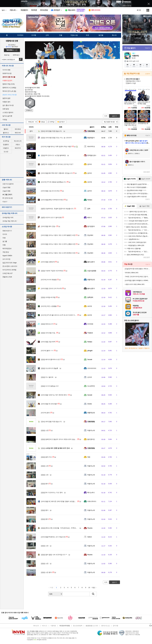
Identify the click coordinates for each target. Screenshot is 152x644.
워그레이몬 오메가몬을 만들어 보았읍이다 (59, 501)
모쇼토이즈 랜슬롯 (50, 368)
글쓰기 (115, 116)
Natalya (90, 200)
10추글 (52, 122)
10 (89, 588)
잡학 (89, 209)
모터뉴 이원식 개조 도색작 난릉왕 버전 (58, 244)
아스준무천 (91, 386)
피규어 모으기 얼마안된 (51, 217)
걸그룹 (5, 241)
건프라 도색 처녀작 (51, 288)
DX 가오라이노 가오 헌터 (52, 493)
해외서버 (18, 133)
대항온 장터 (6, 102)
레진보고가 (47, 324)
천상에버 (90, 235)
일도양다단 (91, 439)
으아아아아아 (92, 368)
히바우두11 (91, 147)
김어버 (89, 164)
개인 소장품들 (49, 306)
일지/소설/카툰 (7, 116)
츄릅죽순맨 (91, 280)
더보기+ (148, 48)
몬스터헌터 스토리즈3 (10, 266)
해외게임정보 (7, 248)
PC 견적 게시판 (8, 198)
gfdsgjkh (90, 351)
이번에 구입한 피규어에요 (52, 271)
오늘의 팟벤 (6, 191)
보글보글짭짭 (92, 271)
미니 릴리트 (47, 377)
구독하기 (29, 110)
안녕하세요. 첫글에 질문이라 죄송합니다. (57, 209)
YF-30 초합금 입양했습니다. (54, 182)
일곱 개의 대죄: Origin (10, 263)
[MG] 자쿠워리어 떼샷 (52, 200)
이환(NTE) (135, 56)
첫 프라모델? (49, 404)
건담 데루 (48, 342)
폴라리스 (6, 133)
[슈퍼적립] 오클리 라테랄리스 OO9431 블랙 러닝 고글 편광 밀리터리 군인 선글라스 (137, 280)
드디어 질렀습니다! (50, 386)
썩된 (89, 457)
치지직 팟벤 (6, 70)
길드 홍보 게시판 (8, 105)
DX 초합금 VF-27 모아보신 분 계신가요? (57, 164)
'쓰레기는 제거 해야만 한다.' (54, 395)
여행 (4, 245)
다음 (93, 588)
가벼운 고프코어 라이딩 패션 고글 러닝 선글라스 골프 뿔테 (137, 277)
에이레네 (18, 129)
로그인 (139, 10)
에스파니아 (18, 141)
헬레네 (6, 129)
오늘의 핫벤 (6, 187)
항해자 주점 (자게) (8, 84)
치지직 (5, 234)
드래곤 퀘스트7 (8, 273)
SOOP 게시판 (7, 73)
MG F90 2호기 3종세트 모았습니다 (57, 173)
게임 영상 (6, 252)
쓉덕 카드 (46, 457)
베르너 (89, 217)
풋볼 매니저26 (7, 277)
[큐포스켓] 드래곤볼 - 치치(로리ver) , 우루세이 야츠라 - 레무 (64, 528)
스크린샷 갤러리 (8, 112)
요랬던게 (48, 262)
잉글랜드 (6, 144)
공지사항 (115, 626)
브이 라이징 (6, 259)
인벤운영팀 (91, 131)
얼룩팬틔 (90, 297)
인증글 (43, 122)
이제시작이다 (92, 501)
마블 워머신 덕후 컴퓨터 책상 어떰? (56, 147)
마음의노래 (91, 430)
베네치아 (18, 148)
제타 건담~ (48, 226)
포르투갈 (6, 141)
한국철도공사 (92, 155)
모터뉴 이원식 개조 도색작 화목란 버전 (58, 253)
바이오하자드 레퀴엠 (9, 270)
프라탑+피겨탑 (48, 297)
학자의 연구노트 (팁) (9, 91)
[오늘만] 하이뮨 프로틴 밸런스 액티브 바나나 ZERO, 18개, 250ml (137, 269)
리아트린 (90, 324)
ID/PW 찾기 (16, 55)
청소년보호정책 (78, 626)
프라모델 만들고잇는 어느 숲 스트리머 (56, 138)
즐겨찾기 (62, 122)
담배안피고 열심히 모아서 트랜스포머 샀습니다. (60, 439)
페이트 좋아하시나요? (51, 359)
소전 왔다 (46, 572)
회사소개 (36, 626)
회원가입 (7, 55)
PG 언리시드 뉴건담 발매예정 (53, 155)
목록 (106, 116)
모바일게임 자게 (8, 217)
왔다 (45, 413)
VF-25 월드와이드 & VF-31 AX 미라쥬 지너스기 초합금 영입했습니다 (68, 315)
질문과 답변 (6, 98)
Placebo (90, 528)
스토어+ (148, 74)
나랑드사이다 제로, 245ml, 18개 (135, 284)
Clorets (90, 404)
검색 (21, 59)
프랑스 (18, 144)
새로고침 (146, 172)
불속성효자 (91, 262)
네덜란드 (6, 148)
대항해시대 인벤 (12, 41)
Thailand (90, 333)
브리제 (89, 182)
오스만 (6, 152)
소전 (45, 430)
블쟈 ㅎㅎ (47, 351)
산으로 (89, 377)
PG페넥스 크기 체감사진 (53, 537)
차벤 (4, 238)
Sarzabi (90, 359)
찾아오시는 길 (105, 626)
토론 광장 (6, 109)
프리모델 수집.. (48, 333)
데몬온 (89, 537)
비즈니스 (45, 626)
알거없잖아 (91, 226)
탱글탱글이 (91, 138)
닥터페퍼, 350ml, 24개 (132, 273)
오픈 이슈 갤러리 (8, 184)
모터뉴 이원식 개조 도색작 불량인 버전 (58, 235)
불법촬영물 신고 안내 (92, 626)
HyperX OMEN (7, 256)
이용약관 (53, 626)
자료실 (5, 120)
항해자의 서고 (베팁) (9, 88)
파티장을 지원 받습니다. (52, 131)
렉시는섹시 (91, 493)
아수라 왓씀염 (49, 280)
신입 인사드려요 (50, 191)
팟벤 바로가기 (7, 231)
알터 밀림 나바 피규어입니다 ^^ (54, 555)
